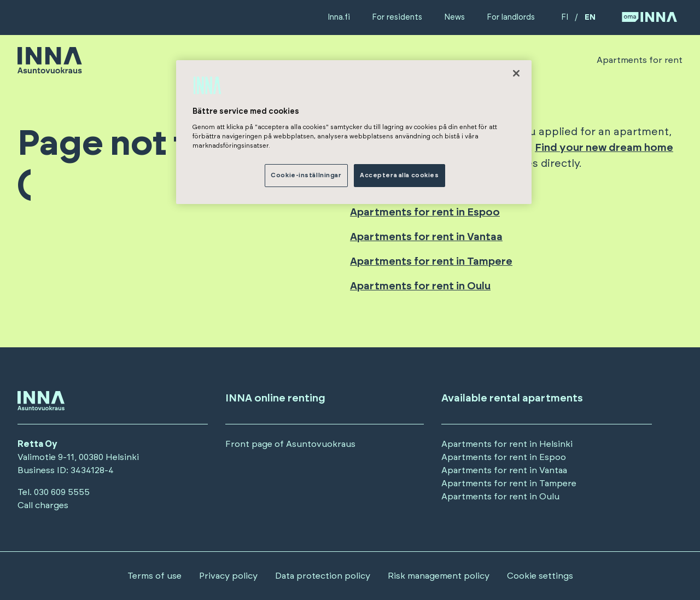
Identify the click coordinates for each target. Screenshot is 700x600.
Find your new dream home (604, 148)
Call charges (43, 505)
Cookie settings (540, 576)
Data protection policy (323, 576)
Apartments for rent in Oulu (420, 286)
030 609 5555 (62, 492)
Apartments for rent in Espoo (425, 212)
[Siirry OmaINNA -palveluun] (649, 18)
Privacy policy (228, 576)
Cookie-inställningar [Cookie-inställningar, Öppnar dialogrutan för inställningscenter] (306, 175)
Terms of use (154, 576)
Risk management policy (439, 576)
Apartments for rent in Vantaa (426, 237)
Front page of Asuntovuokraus (290, 444)
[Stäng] (516, 73)
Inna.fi (339, 17)
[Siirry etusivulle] (50, 68)
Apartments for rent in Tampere (431, 262)
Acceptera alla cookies (399, 175)
